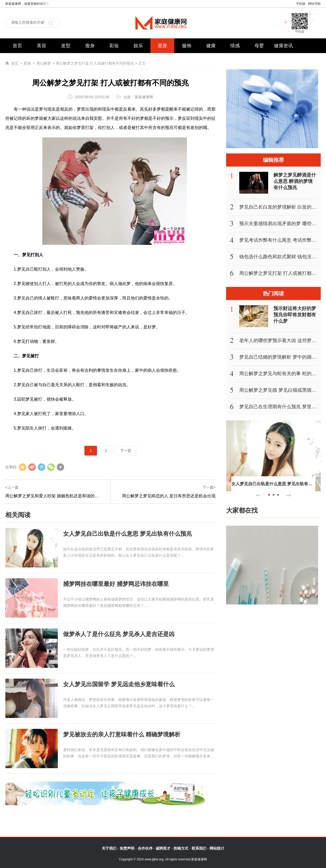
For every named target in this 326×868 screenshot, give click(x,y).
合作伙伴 (145, 848)
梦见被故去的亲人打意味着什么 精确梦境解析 (122, 734)
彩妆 (114, 46)
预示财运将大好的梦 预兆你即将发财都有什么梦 (295, 315)
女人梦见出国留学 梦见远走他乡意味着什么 (119, 684)
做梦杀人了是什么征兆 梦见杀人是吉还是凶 (119, 634)
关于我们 (109, 848)
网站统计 (217, 848)
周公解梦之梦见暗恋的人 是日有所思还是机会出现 (169, 496)
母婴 (259, 46)
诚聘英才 (163, 848)
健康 (211, 46)
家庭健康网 (163, 23)
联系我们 (199, 848)
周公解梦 (44, 63)
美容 (42, 46)
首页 (17, 46)
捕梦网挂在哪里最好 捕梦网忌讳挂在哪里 (116, 584)
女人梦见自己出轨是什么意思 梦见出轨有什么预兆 (128, 534)
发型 (66, 46)
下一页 (126, 451)
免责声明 (127, 848)
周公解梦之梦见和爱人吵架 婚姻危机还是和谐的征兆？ (56, 496)
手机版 (301, 4)
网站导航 (314, 4)
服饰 (187, 46)
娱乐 (138, 46)
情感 (235, 46)
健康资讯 (283, 46)
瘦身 (90, 46)
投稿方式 (181, 848)
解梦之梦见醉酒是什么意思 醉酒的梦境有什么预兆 (295, 181)
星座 (162, 46)
